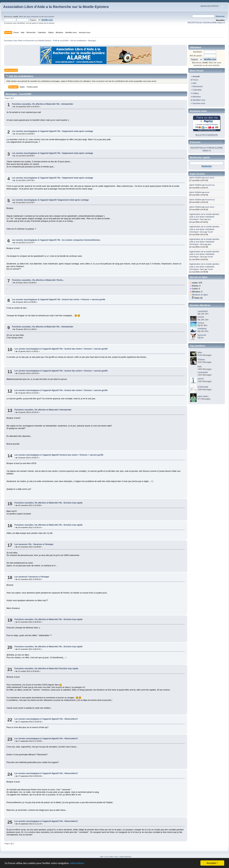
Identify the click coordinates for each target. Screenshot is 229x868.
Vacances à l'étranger (39, 577)
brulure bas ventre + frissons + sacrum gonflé (82, 455)
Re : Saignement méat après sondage (75, 131)
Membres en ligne (200, 295)
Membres (197, 97)
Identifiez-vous (199, 100)
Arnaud (201, 323)
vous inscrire (49, 17)
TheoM (210, 232)
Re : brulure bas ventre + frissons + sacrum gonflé (81, 300)
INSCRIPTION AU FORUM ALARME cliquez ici (206, 22)
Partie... (61, 280)
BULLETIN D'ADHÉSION (207, 135)
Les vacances (21, 544)
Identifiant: (198, 52)
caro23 (201, 379)
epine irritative (195, 178)
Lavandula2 (203, 311)
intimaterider (65, 410)
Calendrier (197, 90)
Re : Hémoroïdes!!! (69, 719)
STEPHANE (203, 387)
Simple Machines (125, 857)
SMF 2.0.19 (104, 857)
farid (209, 219)
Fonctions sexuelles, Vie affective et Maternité (34, 104)
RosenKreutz (210, 185)
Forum (195, 80)
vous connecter (32, 17)
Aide (194, 83)
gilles (209, 244)
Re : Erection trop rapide (71, 503)
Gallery (196, 93)
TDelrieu (201, 360)
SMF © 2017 (114, 857)
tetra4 (207, 192)
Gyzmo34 (202, 335)
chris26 (201, 317)
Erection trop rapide (69, 669)
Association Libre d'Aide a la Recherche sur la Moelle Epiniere (56, 7)
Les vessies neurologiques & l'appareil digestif (34, 131)
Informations (77, 863)
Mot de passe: (196, 56)
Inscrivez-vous (199, 103)
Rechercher (198, 87)
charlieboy (202, 329)
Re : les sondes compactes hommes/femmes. (79, 240)
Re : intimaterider (65, 104)
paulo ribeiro (210, 178)
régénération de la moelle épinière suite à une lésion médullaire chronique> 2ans (204, 217)
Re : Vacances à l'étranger (41, 544)
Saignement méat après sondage (73, 200)
